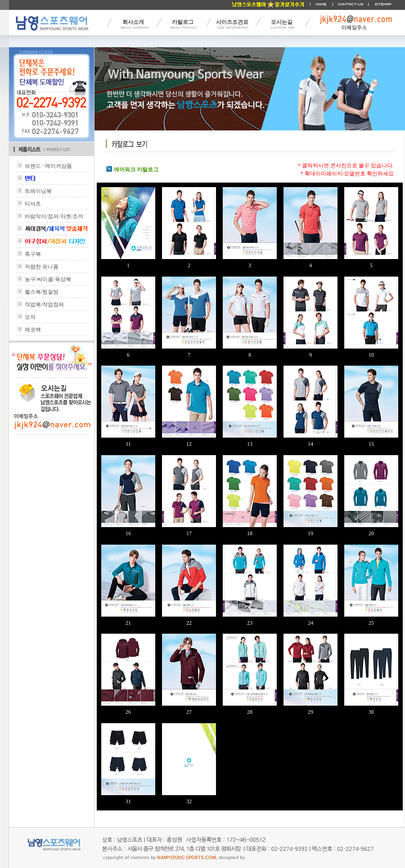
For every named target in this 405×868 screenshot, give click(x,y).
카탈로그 (183, 22)
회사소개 (133, 22)
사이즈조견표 (232, 22)
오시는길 (282, 22)
